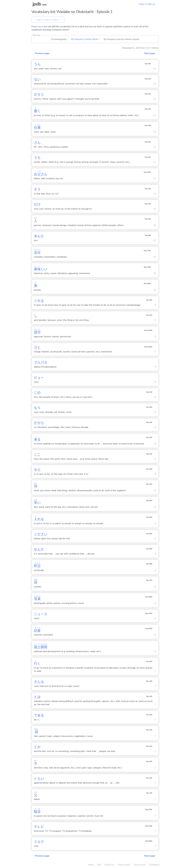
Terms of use (140, 865)
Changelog (154, 865)
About (91, 865)
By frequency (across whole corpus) (121, 39)
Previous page (42, 53)
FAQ (99, 865)
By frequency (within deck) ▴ (85, 39)
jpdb (37, 4)
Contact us (109, 865)
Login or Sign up (147, 4)
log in (40, 27)
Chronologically (59, 39)
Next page (150, 53)
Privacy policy (124, 865)
